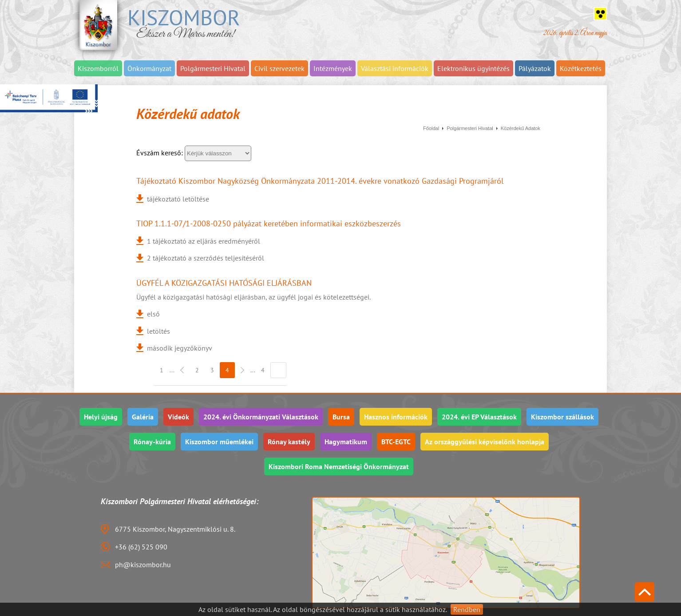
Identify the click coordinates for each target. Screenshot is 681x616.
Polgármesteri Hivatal (213, 68)
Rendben (467, 609)
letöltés (158, 331)
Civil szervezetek (279, 68)
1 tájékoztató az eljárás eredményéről (204, 241)
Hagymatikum (346, 442)
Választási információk (395, 68)
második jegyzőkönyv (180, 348)
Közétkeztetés (581, 68)
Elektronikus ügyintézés (473, 68)
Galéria (143, 417)
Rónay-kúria (152, 442)
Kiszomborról (98, 68)
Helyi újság (101, 417)
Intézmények (333, 68)
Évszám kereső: (160, 153)
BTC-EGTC (396, 442)
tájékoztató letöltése (178, 199)
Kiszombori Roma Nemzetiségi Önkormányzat (339, 466)
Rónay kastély (289, 442)
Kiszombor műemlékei (219, 442)
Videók (178, 417)
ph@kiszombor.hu (143, 565)
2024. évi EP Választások (479, 417)
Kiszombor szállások (562, 417)
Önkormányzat (149, 68)
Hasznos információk (396, 417)
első (153, 314)
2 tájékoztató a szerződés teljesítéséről (206, 258)
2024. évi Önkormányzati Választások (261, 417)
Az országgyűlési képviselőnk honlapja (485, 442)
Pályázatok (535, 68)
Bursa (341, 417)
